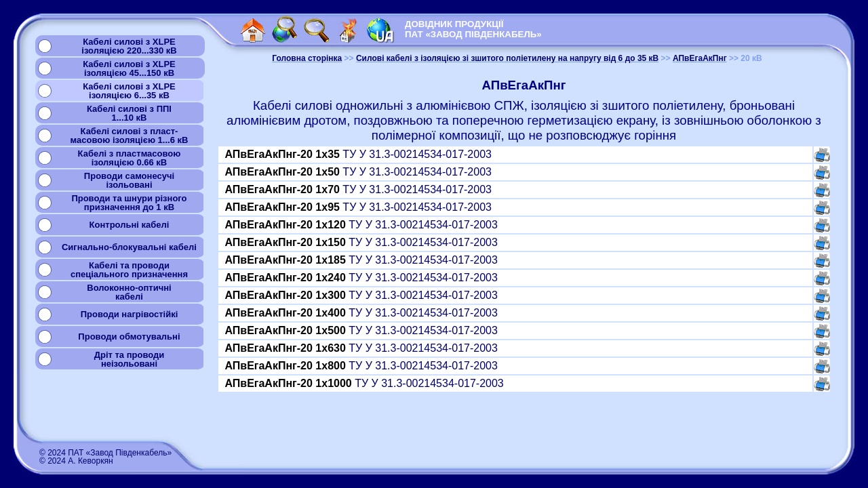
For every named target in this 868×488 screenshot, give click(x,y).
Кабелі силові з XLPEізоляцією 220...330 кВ (129, 46)
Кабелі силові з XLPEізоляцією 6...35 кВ (129, 91)
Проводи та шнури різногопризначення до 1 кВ (129, 203)
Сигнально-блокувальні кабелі (129, 247)
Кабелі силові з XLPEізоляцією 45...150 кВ (129, 68)
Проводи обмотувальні (129, 337)
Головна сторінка (307, 58)
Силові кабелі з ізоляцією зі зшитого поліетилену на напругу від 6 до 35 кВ (507, 58)
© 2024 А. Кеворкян (76, 461)
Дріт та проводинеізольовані (130, 359)
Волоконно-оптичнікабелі (129, 292)
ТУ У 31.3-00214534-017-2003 (358, 154)
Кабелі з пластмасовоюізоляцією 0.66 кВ (130, 158)
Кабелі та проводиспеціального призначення (129, 270)
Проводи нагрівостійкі (130, 314)
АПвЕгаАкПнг (700, 58)
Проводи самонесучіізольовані (129, 180)
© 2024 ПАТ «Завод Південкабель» (105, 453)
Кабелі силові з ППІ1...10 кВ (129, 113)
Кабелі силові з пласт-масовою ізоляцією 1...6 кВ (130, 136)
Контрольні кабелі (130, 225)
